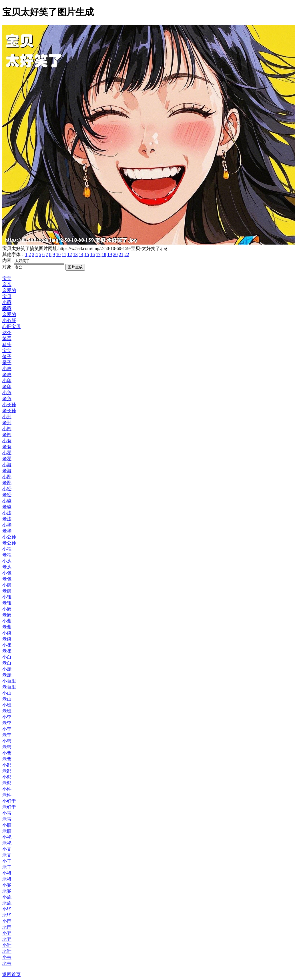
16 (92, 254)
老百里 (9, 687)
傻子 (7, 357)
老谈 (7, 639)
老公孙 (9, 543)
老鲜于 (9, 807)
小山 (7, 693)
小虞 (7, 585)
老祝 (7, 843)
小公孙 (9, 537)
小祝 (7, 837)
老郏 (7, 783)
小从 (7, 561)
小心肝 (9, 321)
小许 (7, 789)
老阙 (7, 615)
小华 (7, 525)
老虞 (7, 591)
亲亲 (7, 284)
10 (58, 254)
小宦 (7, 921)
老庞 (7, 675)
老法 (7, 519)
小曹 (7, 753)
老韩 (7, 747)
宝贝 (7, 296)
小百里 (9, 681)
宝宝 (7, 278)
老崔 (7, 651)
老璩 (7, 507)
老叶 (7, 951)
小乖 (7, 302)
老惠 (7, 375)
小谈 (7, 633)
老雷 (7, 819)
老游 (7, 471)
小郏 (7, 777)
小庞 (7, 669)
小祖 (7, 873)
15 (87, 254)
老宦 (7, 927)
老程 (7, 555)
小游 (7, 465)
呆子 (7, 363)
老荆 (7, 423)
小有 (7, 441)
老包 (7, 579)
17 (98, 254)
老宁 (7, 735)
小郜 (7, 765)
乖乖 (7, 309)
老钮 (7, 603)
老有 (7, 447)
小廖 (7, 825)
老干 (7, 867)
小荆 (7, 417)
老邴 (7, 483)
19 (109, 254)
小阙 (7, 609)
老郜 (7, 771)
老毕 (7, 915)
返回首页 (11, 974)
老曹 (7, 759)
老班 (7, 711)
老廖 (7, 831)
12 (69, 254)
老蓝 (7, 627)
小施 (7, 897)
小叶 (7, 945)
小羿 (7, 933)
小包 (7, 573)
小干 (7, 861)
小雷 (7, 813)
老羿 (7, 939)
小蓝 (7, 621)
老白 (7, 663)
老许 (7, 795)
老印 (7, 387)
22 (127, 254)
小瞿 (7, 453)
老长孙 (9, 411)
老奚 (7, 891)
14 (81, 254)
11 (64, 254)
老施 (7, 903)
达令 (7, 333)
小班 (7, 705)
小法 (7, 513)
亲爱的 (9, 290)
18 (104, 254)
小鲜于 (9, 801)
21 (121, 254)
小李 (7, 717)
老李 (7, 723)
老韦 (7, 963)
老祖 (7, 879)
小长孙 (9, 405)
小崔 (7, 645)
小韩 (7, 741)
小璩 (7, 501)
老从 (7, 567)
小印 (7, 381)
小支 (7, 849)
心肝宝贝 (11, 327)
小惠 (7, 369)
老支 (7, 855)
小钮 (7, 597)
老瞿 (7, 459)
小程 (7, 549)
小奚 (7, 885)
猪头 (7, 345)
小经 (7, 489)
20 (115, 254)
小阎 (7, 429)
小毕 (7, 909)
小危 (7, 393)
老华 (7, 531)
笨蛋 (7, 339)
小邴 (7, 477)
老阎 (7, 435)
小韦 (7, 957)
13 (75, 254)
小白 (7, 657)
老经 (7, 495)
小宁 (7, 729)
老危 (7, 399)
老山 (7, 699)
